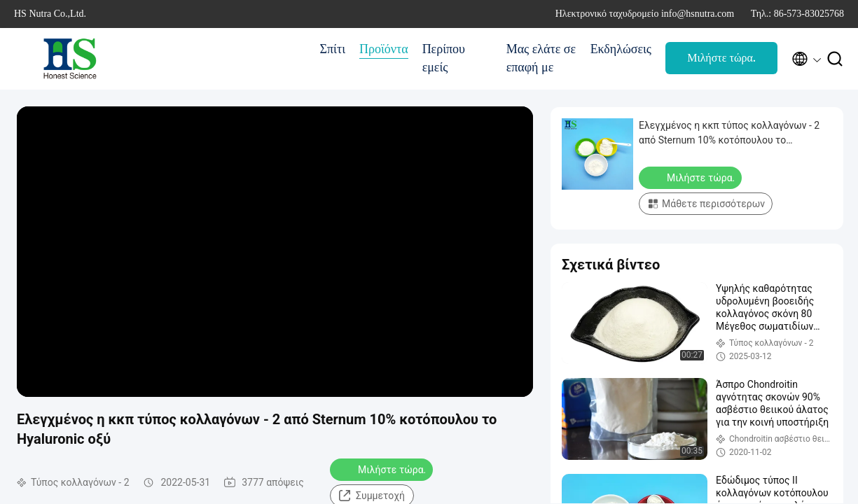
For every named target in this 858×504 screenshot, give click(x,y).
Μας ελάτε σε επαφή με (541, 58)
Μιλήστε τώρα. (721, 58)
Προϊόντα (384, 49)
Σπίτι (333, 49)
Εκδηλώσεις (621, 49)
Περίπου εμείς (444, 58)
